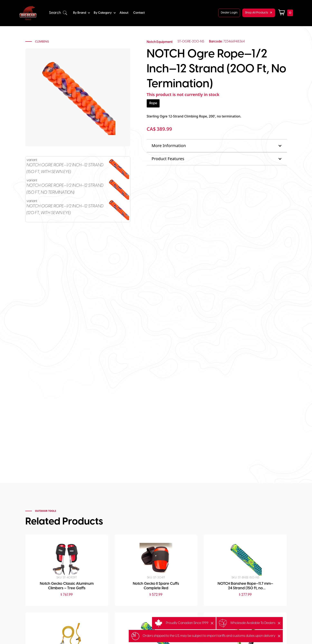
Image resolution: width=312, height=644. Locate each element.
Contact (139, 13)
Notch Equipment (160, 42)
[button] (58, 13)
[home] (28, 13)
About (124, 13)
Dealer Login (229, 13)
